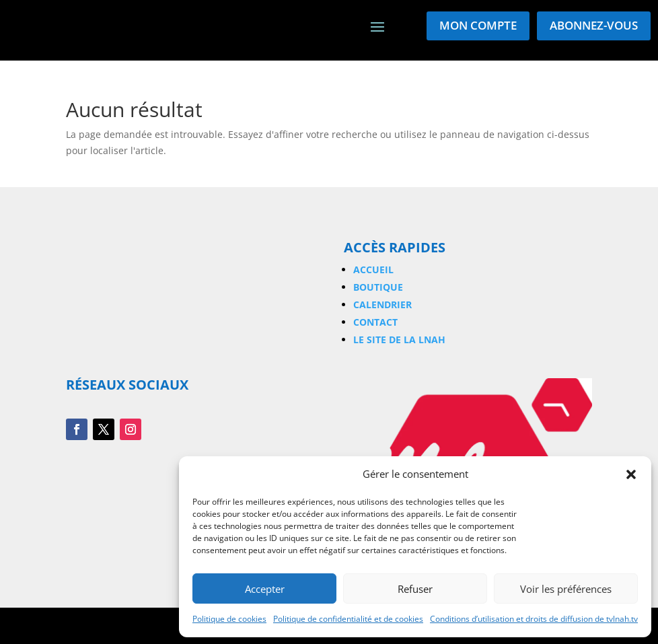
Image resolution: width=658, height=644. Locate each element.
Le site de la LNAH (399, 339)
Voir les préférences (566, 589)
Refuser (415, 589)
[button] (631, 474)
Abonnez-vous (594, 25)
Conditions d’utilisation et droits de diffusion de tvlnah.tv (534, 619)
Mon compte (478, 25)
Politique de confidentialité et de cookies (348, 619)
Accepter (265, 589)
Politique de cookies (229, 619)
